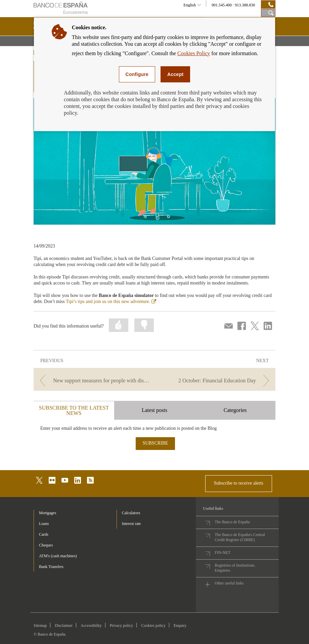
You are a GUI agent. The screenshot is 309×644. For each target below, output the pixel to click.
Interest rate (131, 524)
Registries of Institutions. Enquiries (235, 568)
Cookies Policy (194, 53)
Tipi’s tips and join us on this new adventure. (111, 301)
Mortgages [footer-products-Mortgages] (48, 513)
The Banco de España (232, 522)
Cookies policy (153, 626)
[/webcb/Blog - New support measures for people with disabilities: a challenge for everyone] (93, 381)
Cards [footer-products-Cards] (44, 534)
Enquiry (180, 626)
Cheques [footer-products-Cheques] (46, 545)
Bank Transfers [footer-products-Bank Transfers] (51, 567)
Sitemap (40, 626)
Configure (137, 74)
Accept (175, 74)
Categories (235, 410)
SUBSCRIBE (155, 443)
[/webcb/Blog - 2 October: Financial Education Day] (216, 381)
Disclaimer (64, 626)
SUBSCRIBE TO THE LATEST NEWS (74, 410)
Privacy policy (122, 626)
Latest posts (154, 410)
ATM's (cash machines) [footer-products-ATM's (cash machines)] (58, 556)
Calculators (131, 513)
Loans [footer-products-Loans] (44, 524)
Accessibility (91, 626)
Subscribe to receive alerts (239, 483)
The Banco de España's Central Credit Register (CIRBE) (240, 537)
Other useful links (229, 583)
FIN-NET (223, 553)
